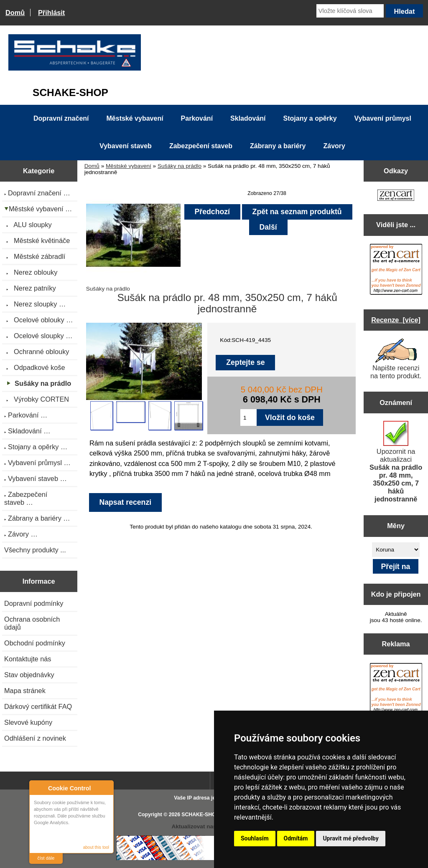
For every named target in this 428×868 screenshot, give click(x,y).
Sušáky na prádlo (180, 166)
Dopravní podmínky (34, 603)
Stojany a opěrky (310, 118)
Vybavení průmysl (383, 118)
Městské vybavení (129, 166)
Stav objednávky (29, 675)
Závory (334, 146)
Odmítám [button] (296, 838)
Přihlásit (51, 13)
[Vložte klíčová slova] (350, 11)
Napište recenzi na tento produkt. (396, 359)
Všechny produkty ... (35, 550)
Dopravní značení (61, 118)
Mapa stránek (25, 691)
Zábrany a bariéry (278, 146)
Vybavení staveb (126, 146)
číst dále (46, 858)
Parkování (197, 118)
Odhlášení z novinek (35, 738)
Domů (15, 13)
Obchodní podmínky (35, 643)
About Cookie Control (38, 788)
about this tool (96, 847)
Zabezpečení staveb (201, 146)
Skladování (248, 118)
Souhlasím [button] (255, 838)
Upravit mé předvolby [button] (350, 838)
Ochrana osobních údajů (32, 623)
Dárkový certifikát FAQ (38, 706)
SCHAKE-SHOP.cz (203, 815)
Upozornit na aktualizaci (396, 462)
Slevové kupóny (28, 722)
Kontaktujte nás (28, 659)
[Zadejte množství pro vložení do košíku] (248, 418)
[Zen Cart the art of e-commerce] (396, 196)
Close (106, 788)
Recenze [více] (396, 320)
